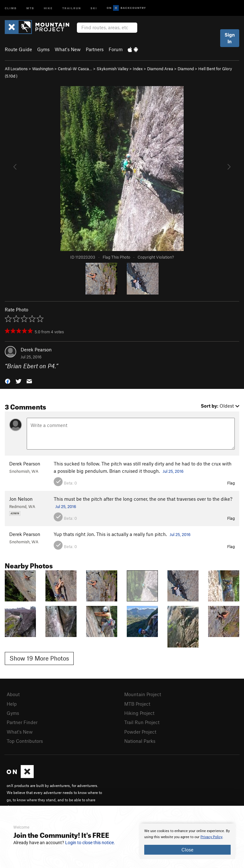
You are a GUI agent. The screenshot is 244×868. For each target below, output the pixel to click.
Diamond (186, 69)
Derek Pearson (36, 349)
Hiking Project (139, 713)
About (13, 694)
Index (138, 69)
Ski (94, 8)
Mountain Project (143, 694)
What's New (68, 49)
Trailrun (72, 8)
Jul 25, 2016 (173, 471)
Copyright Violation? (156, 257)
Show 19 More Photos (39, 658)
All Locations (16, 69)
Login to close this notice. (90, 843)
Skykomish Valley (112, 69)
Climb (11, 8)
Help (12, 704)
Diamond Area (160, 69)
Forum (116, 49)
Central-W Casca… (75, 69)
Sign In (230, 38)
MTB (30, 8)
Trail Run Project (142, 722)
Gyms (43, 49)
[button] (8, 381)
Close (187, 850)
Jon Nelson (21, 499)
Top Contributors (25, 741)
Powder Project (140, 732)
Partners (95, 49)
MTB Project (137, 704)
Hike (48, 8)
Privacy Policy (211, 837)
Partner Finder (22, 722)
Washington (43, 69)
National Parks (140, 741)
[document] (187, 841)
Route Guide (18, 49)
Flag (231, 483)
